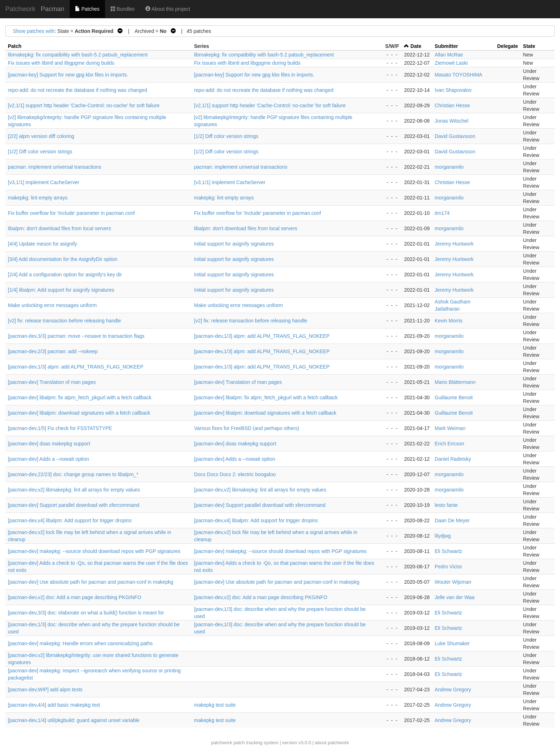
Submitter (446, 46)
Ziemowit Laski (451, 63)
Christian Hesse (452, 105)
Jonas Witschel (451, 121)
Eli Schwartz (448, 551)
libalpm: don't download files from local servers (59, 228)
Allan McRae (449, 55)
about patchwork (332, 743)
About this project (168, 9)
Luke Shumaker (452, 643)
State (529, 46)
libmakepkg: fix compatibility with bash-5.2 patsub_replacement (78, 55)
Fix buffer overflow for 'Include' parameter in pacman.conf (71, 213)
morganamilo (449, 167)
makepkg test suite (215, 705)
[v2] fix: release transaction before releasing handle (64, 321)
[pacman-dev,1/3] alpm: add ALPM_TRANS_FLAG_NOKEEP (262, 336)
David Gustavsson (455, 136)
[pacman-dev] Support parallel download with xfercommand (74, 505)
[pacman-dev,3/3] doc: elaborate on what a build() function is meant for (86, 613)
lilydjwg (443, 536)
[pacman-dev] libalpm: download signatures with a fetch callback (79, 413)
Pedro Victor (448, 567)
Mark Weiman (450, 428)
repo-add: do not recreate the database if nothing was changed (77, 90)
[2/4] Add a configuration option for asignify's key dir (65, 275)
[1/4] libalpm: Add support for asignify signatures (61, 290)
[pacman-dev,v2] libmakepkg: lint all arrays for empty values (74, 490)
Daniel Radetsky (453, 459)
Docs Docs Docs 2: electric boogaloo (235, 474)
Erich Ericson (449, 444)
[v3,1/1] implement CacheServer (44, 182)
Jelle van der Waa (455, 597)
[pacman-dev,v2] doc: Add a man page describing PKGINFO (74, 597)
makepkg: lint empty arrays (38, 198)
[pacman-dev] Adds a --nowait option (48, 459)
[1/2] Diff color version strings (226, 136)
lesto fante (446, 505)
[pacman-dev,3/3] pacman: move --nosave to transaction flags (76, 336)
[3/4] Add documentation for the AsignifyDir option (63, 259)
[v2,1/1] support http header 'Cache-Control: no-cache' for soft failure (84, 105)
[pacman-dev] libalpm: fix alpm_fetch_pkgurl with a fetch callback (80, 397)
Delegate (507, 46)
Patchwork (20, 9)
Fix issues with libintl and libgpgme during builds (61, 63)
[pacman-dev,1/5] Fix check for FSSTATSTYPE (60, 428)
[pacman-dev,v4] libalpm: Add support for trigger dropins (70, 520)
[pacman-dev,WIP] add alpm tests (45, 690)
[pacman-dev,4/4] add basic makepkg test (54, 705)
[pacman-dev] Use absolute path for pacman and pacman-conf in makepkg (91, 582)
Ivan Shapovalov (453, 90)
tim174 (442, 213)
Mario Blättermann (455, 382)
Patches (87, 9)
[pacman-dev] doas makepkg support (49, 444)
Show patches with (34, 31)
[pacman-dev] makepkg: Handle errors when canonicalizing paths (80, 643)
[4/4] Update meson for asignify (42, 244)
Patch (15, 46)
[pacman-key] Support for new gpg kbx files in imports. (68, 75)
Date (416, 46)
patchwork (222, 743)
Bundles (122, 9)
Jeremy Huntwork (454, 244)
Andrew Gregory (453, 690)
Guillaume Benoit (454, 397)
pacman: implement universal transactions (54, 167)
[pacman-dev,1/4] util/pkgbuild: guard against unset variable (74, 720)
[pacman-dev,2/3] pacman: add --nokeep (53, 351)
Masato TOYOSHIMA (458, 75)
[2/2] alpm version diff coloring (41, 136)
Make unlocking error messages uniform (52, 305)
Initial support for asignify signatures (234, 244)
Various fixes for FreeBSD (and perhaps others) (247, 428)
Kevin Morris (449, 321)
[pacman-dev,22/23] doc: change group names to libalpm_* (73, 474)
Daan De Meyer (452, 520)
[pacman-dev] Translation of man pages (52, 382)
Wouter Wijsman (453, 582)
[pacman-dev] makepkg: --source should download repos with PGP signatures (94, 551)
